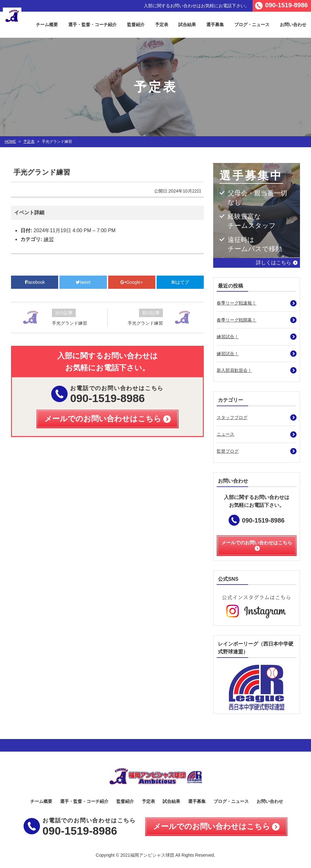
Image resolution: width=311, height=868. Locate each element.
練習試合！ (228, 337)
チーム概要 (47, 25)
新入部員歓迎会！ (234, 370)
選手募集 (215, 25)
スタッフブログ (232, 417)
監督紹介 (136, 25)
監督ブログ (228, 451)
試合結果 (187, 25)
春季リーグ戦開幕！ (236, 320)
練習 (49, 239)
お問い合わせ (270, 801)
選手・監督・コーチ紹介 (92, 25)
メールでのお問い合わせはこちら (212, 826)
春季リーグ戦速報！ (236, 303)
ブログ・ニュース (252, 25)
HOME (10, 142)
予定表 (162, 25)
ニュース (225, 434)
